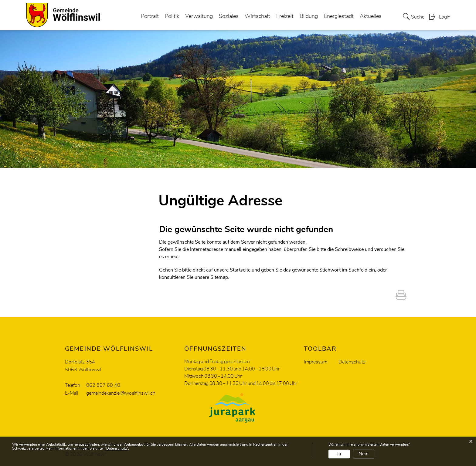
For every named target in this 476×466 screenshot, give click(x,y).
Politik (172, 16)
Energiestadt (339, 16)
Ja (339, 454)
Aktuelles (371, 16)
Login (445, 17)
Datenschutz (352, 362)
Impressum (316, 362)
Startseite (240, 270)
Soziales (229, 16)
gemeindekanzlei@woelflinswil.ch (121, 393)
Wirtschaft (257, 16)
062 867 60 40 (103, 385)
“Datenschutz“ (116, 448)
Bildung (309, 16)
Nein (364, 454)
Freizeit (285, 16)
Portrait (150, 16)
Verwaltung (199, 16)
